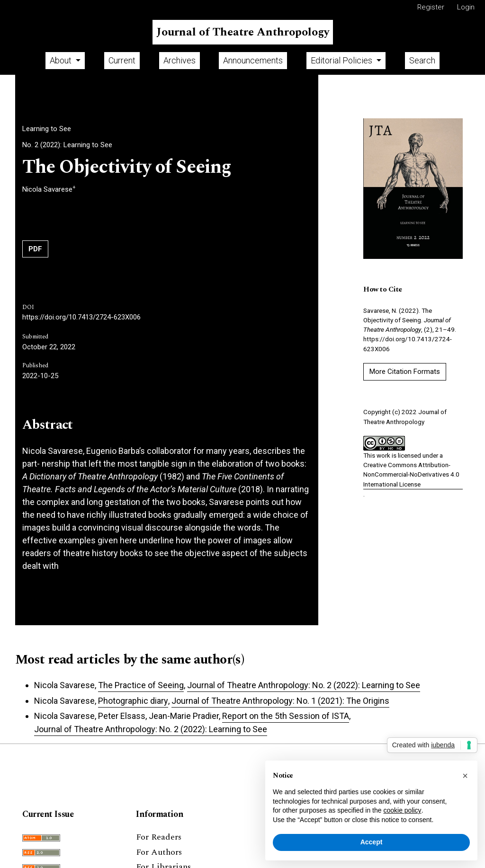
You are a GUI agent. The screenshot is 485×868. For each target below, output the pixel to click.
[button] (465, 776)
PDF (35, 249)
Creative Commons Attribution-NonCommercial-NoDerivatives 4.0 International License (411, 474)
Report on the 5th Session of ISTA (286, 716)
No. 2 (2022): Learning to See (67, 145)
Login (466, 7)
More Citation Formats (405, 372)
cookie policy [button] (402, 810)
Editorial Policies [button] (342, 60)
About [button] (62, 60)
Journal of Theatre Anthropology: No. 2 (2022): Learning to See (304, 685)
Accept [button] (372, 842)
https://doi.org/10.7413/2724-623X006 (81, 317)
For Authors (159, 852)
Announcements (253, 60)
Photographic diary (133, 701)
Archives (180, 60)
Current (122, 60)
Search (422, 60)
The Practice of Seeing (141, 685)
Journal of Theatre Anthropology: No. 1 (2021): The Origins (280, 701)
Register (431, 7)
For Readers (159, 837)
